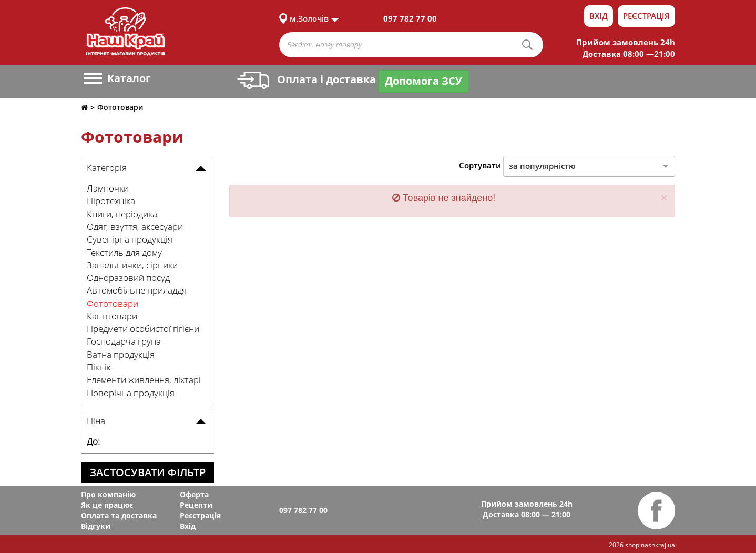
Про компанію (108, 494)
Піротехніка (111, 201)
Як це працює (107, 505)
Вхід (599, 16)
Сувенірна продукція (130, 239)
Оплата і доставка (307, 79)
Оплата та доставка (119, 515)
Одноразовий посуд (128, 278)
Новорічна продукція (131, 393)
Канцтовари (112, 316)
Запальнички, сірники (132, 265)
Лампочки (108, 188)
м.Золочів (309, 18)
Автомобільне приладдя (137, 290)
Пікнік (99, 367)
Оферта (194, 494)
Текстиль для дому (124, 252)
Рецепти (196, 505)
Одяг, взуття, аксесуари (135, 227)
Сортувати (480, 165)
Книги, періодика (122, 214)
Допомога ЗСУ (423, 81)
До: (93, 441)
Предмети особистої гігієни (143, 329)
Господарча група (124, 341)
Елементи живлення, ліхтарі (144, 380)
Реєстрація (646, 16)
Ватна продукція (121, 354)
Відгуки (96, 526)
